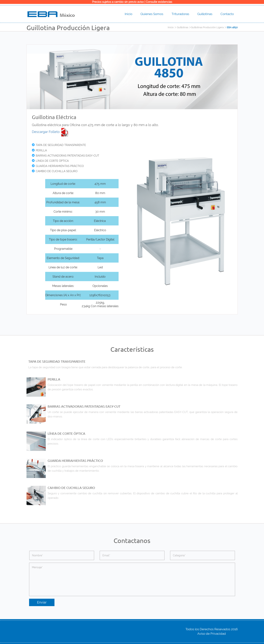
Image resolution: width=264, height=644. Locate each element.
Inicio (128, 14)
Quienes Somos (152, 14)
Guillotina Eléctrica (54, 117)
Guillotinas (205, 14)
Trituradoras (180, 14)
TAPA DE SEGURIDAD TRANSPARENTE (59, 145)
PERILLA (39, 150)
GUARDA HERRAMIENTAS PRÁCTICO (58, 166)
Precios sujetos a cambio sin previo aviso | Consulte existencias (132, 2)
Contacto (227, 14)
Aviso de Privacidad (212, 634)
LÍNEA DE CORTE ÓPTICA (50, 161)
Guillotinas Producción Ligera (207, 27)
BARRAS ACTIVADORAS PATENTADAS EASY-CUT (65, 156)
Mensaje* (132, 579)
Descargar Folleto (50, 132)
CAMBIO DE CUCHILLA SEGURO (55, 171)
